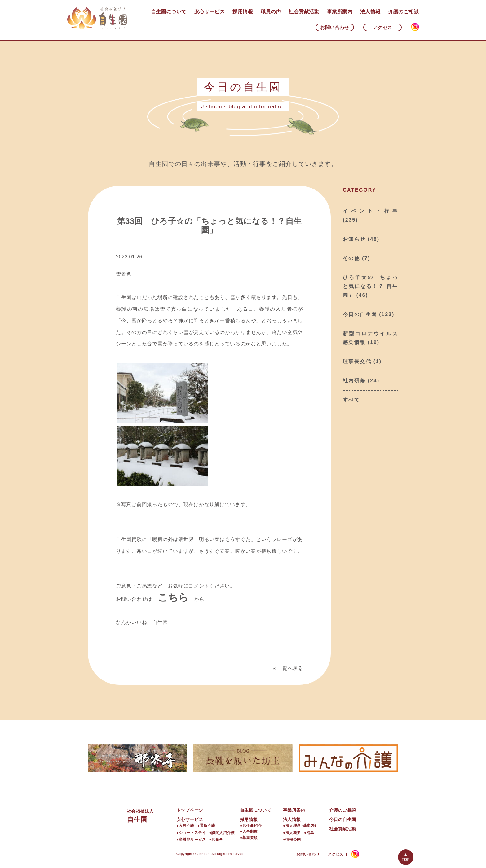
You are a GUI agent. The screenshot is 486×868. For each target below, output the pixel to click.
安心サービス (210, 12)
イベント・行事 (370, 211)
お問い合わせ (335, 27)
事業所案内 (340, 12)
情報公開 (293, 840)
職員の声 (271, 12)
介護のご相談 (404, 12)
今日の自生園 (360, 314)
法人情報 (370, 12)
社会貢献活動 (304, 12)
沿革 (310, 833)
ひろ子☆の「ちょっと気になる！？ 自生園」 (370, 286)
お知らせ (354, 239)
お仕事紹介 (252, 826)
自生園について (169, 12)
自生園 (152, 815)
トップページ (190, 810)
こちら (173, 597)
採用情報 (243, 12)
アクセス (382, 27)
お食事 (217, 840)
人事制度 (250, 831)
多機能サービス (192, 840)
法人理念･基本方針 (302, 826)
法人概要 (293, 833)
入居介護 (187, 826)
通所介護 (208, 826)
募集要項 (250, 838)
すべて (351, 400)
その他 (351, 258)
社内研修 (354, 381)
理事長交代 (357, 361)
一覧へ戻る (290, 668)
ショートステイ (192, 833)
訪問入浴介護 (223, 833)
